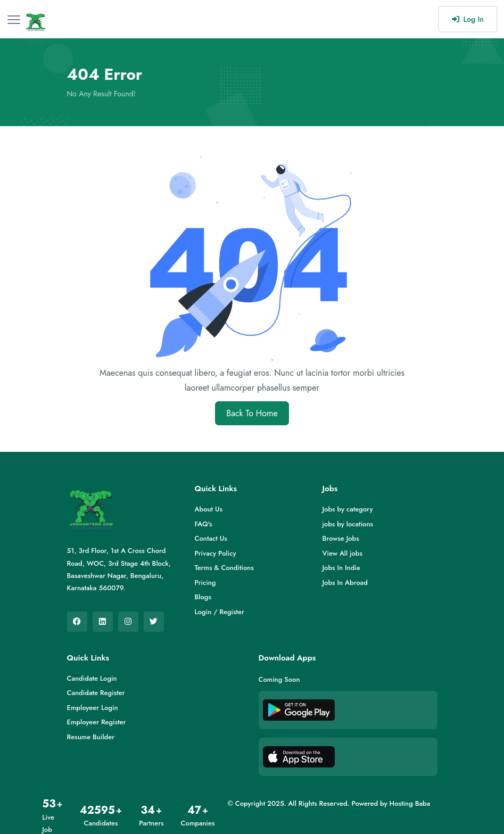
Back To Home (252, 413)
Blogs (203, 597)
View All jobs (343, 553)
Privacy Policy (216, 553)
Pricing (205, 583)
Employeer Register (97, 722)
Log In (468, 19)
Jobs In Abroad (345, 583)
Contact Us (211, 538)
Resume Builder (91, 737)
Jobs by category (348, 509)
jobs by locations (348, 524)
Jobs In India (341, 568)
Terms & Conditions (224, 568)
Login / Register (220, 612)
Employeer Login (93, 708)
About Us (209, 509)
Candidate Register (96, 693)
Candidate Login (92, 678)
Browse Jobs (341, 538)
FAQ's (204, 524)
